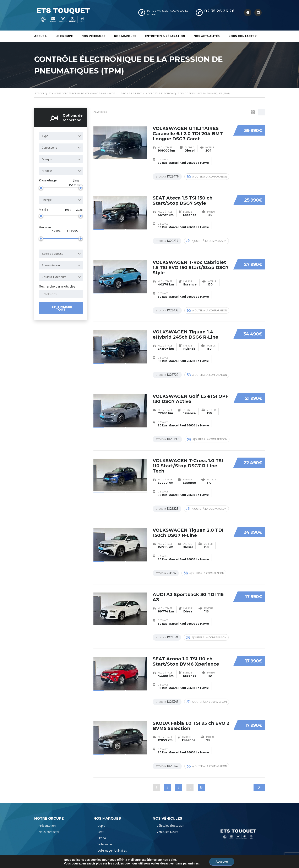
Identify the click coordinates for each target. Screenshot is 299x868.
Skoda (102, 833)
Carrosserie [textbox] (49, 147)
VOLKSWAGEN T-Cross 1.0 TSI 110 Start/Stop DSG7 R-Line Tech (188, 462)
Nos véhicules (93, 36)
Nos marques (125, 36)
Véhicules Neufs (167, 826)
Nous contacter (243, 36)
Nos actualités (207, 36)
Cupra (102, 820)
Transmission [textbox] (51, 265)
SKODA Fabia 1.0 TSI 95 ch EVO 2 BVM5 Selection (189, 720)
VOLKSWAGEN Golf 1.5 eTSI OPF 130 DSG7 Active (191, 396)
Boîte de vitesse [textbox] (53, 253)
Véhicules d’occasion (170, 820)
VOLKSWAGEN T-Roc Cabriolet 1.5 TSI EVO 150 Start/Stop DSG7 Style (191, 265)
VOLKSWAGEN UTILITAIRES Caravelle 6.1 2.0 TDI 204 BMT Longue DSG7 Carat (188, 133)
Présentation (47, 820)
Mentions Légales (46, 860)
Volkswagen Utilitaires (112, 845)
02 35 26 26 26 (219, 11)
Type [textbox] (45, 135)
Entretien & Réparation (165, 36)
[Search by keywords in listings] (61, 294)
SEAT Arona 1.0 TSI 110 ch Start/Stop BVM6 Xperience (186, 657)
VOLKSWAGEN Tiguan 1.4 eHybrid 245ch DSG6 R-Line (186, 332)
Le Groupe (64, 36)
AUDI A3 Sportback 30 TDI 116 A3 (188, 593)
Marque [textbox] (47, 159)
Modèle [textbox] (47, 170)
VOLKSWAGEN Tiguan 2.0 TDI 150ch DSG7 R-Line (189, 529)
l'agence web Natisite (153, 860)
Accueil (41, 36)
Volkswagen (106, 839)
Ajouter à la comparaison (207, 175)
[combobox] (61, 135)
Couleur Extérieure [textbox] (54, 276)
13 (201, 782)
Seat (101, 826)
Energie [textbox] (47, 199)
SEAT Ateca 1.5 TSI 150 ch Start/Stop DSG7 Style (183, 199)
